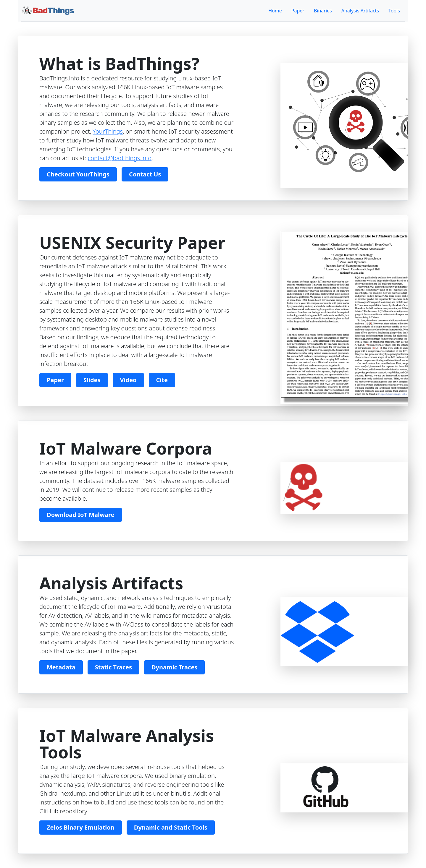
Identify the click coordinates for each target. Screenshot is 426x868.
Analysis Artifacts (360, 11)
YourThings (108, 131)
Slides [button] (92, 380)
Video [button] (128, 380)
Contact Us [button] (145, 174)
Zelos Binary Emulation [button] (81, 827)
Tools (394, 11)
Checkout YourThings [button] (78, 174)
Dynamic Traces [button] (174, 667)
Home (275, 11)
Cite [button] (162, 380)
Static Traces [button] (113, 667)
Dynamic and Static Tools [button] (171, 827)
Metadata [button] (61, 667)
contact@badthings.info (120, 158)
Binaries (323, 11)
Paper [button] (55, 380)
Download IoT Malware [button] (81, 515)
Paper (298, 11)
